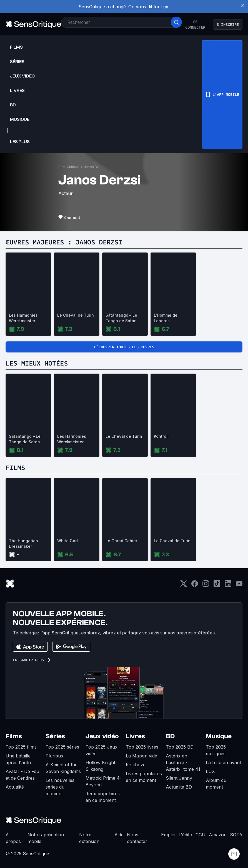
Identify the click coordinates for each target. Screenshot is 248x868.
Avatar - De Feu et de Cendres (22, 775)
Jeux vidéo (102, 736)
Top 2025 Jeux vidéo (102, 750)
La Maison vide (141, 756)
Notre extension (89, 838)
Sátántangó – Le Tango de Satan (121, 318)
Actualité (15, 787)
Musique (219, 736)
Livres (135, 736)
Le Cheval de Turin (76, 315)
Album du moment (216, 784)
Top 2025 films (21, 747)
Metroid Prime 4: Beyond (103, 781)
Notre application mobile (46, 838)
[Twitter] (184, 585)
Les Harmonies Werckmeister (23, 318)
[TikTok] (217, 585)
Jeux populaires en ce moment (103, 797)
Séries (55, 736)
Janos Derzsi (95, 167)
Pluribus (54, 756)
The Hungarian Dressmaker (23, 543)
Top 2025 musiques (216, 750)
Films (14, 736)
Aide (119, 835)
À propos (13, 838)
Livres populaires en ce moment (144, 777)
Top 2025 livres (142, 747)
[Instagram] (206, 585)
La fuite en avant (223, 762)
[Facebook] (195, 585)
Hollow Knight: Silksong (101, 766)
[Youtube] (239, 585)
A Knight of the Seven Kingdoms (63, 768)
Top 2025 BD (180, 747)
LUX (210, 771)
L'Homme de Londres (166, 318)
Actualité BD (179, 787)
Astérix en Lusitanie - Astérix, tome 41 (183, 762)
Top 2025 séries (62, 747)
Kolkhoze (136, 765)
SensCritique (69, 167)
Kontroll (161, 436)
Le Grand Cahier (121, 541)
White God (67, 541)
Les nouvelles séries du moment (60, 787)
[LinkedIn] (228, 585)
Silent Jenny (179, 778)
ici (166, 7)
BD (170, 736)
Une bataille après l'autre (19, 759)
